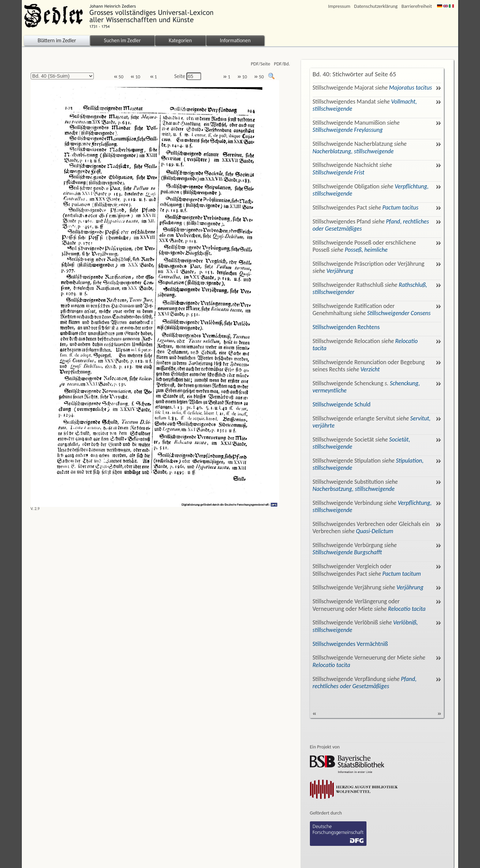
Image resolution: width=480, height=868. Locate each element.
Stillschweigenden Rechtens (346, 327)
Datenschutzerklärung (376, 6)
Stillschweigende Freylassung (348, 130)
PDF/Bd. (282, 64)
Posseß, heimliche (366, 250)
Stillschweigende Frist (339, 172)
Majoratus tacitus (410, 88)
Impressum (339, 6)
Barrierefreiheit (417, 6)
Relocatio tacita (407, 609)
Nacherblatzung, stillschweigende (353, 151)
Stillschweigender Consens (399, 313)
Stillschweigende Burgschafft (347, 552)
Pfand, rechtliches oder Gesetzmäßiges (365, 683)
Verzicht (370, 369)
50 (119, 77)
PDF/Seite (261, 64)
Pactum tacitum (402, 574)
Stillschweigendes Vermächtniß (350, 644)
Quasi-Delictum (375, 531)
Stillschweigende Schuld (342, 404)
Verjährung (340, 271)
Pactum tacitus (401, 207)
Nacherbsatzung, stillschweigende (354, 489)
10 (135, 77)
